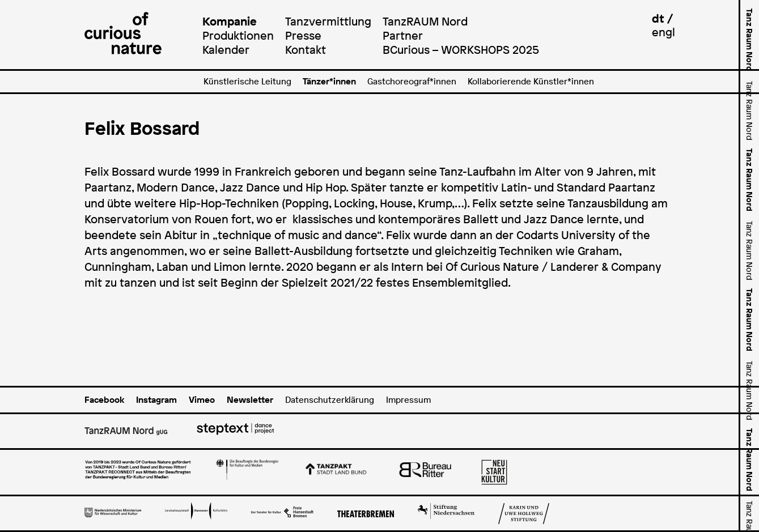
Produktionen (238, 35)
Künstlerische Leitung (247, 81)
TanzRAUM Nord (425, 21)
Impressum (408, 400)
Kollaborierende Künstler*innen (531, 81)
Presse (303, 35)
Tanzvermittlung (328, 21)
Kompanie (230, 21)
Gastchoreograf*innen (412, 81)
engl (663, 32)
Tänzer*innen (329, 81)
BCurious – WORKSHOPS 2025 (461, 50)
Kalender (226, 50)
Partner (403, 35)
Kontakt (306, 50)
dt (658, 18)
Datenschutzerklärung (330, 400)
